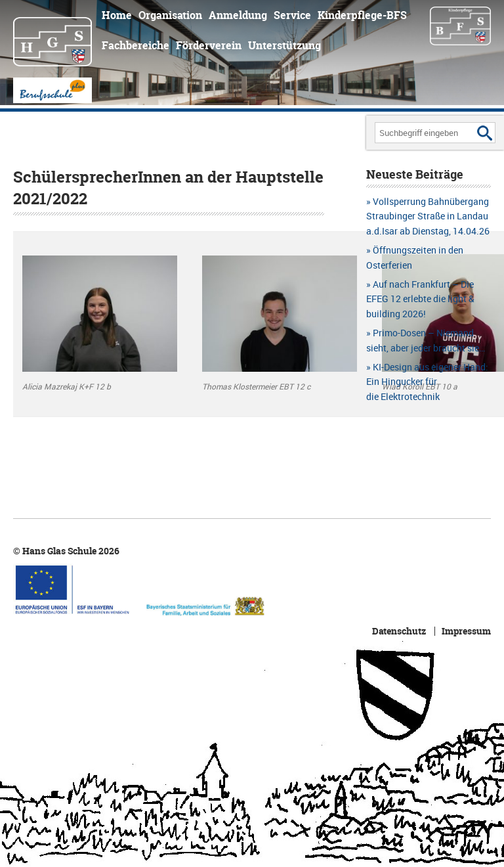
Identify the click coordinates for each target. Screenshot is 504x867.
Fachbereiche (136, 45)
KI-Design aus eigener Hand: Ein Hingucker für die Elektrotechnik (427, 382)
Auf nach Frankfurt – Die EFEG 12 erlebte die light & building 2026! (420, 299)
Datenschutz (399, 631)
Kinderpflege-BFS (362, 15)
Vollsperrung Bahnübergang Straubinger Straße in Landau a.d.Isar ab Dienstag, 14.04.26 (428, 216)
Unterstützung (284, 45)
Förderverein (209, 45)
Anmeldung (238, 15)
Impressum (466, 631)
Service (292, 15)
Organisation (170, 15)
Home (117, 15)
